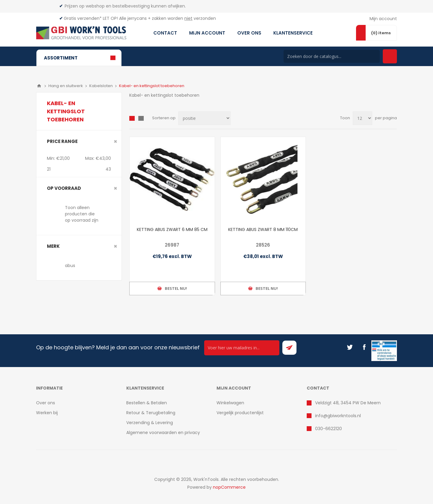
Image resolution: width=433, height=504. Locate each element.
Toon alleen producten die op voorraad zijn (82, 214)
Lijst (141, 118)
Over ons (46, 403)
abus (70, 266)
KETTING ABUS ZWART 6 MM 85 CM (172, 229)
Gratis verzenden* (83, 18)
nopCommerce (229, 487)
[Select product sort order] (204, 118)
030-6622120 (329, 429)
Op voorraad (64, 188)
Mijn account (383, 19)
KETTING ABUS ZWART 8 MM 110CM (263, 229)
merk (53, 246)
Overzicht (132, 118)
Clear (115, 141)
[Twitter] (350, 347)
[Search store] (332, 56)
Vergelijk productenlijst (240, 413)
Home (39, 86)
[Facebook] (364, 347)
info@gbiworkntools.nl (338, 416)
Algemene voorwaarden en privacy (163, 433)
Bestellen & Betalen (147, 403)
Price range (62, 141)
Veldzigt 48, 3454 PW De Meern (348, 403)
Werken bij (47, 413)
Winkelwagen (230, 403)
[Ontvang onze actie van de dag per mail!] (242, 348)
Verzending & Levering (150, 423)
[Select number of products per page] (362, 118)
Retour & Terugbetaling (151, 413)
